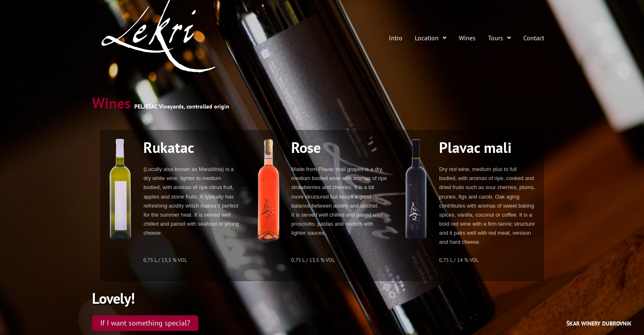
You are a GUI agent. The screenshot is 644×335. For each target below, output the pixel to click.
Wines (467, 38)
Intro (396, 38)
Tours (499, 38)
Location (431, 38)
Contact (534, 38)
